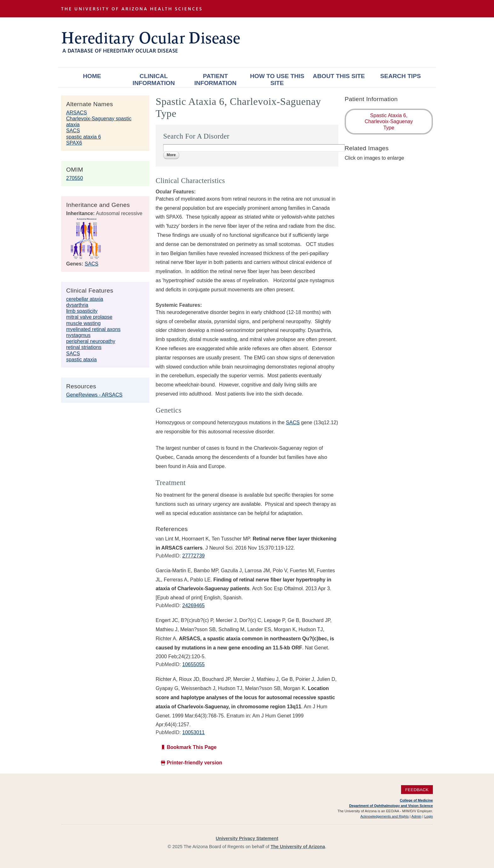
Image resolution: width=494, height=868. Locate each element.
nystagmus (78, 335)
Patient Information (215, 80)
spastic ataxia (81, 360)
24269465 (193, 605)
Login (429, 816)
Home (92, 76)
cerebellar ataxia (85, 299)
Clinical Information (154, 80)
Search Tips (401, 76)
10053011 (193, 732)
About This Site (339, 76)
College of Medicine (416, 800)
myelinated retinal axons (93, 329)
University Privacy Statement (247, 838)
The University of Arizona (298, 847)
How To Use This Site (277, 80)
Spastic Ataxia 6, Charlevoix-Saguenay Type (389, 121)
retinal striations (84, 347)
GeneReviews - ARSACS (94, 395)
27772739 (193, 556)
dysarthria (77, 305)
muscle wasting (83, 323)
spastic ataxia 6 (83, 137)
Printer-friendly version (194, 763)
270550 (75, 178)
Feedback (417, 790)
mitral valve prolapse (89, 317)
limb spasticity (82, 311)
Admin (416, 816)
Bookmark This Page (192, 747)
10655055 (193, 664)
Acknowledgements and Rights (385, 816)
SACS (73, 131)
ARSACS (77, 113)
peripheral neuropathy (91, 341)
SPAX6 (74, 143)
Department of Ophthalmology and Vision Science (391, 806)
